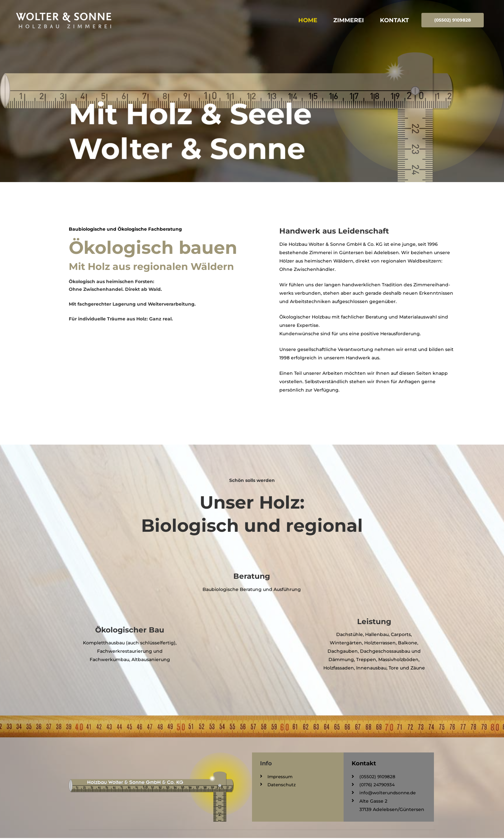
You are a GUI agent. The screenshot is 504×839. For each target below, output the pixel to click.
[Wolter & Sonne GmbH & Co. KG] (80, 19)
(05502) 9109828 (452, 20)
